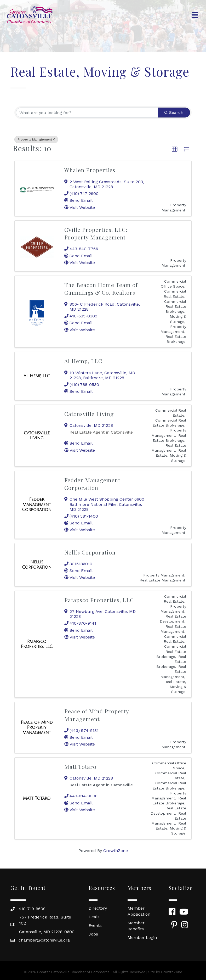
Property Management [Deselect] (36, 139)
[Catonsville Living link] (37, 436)
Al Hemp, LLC (83, 361)
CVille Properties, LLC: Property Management (96, 233)
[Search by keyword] (87, 113)
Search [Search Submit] (174, 112)
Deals (94, 917)
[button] (175, 149)
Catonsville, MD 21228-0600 (47, 932)
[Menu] (195, 15)
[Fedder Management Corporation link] (37, 505)
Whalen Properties (90, 170)
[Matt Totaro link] (37, 798)
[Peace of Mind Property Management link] (37, 728)
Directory (98, 908)
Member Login (142, 937)
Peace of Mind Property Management (97, 715)
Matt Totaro (80, 766)
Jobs (93, 934)
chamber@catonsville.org (44, 940)
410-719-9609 (32, 909)
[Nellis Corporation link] (37, 565)
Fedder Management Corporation (92, 484)
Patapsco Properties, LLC (99, 600)
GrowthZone (116, 851)
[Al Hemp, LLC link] (37, 376)
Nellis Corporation (90, 552)
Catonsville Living (89, 414)
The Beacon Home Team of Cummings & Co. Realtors (101, 289)
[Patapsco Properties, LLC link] (37, 644)
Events (95, 925)
